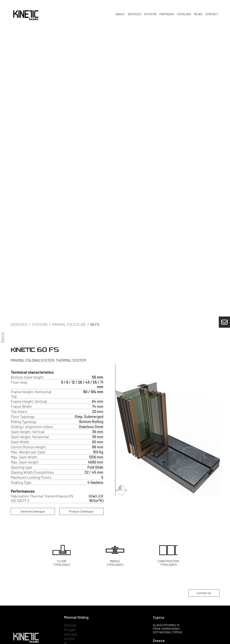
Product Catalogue (81, 511)
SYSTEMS (150, 14)
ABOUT (120, 14)
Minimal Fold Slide (69, 324)
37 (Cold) (70, 625)
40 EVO (69, 639)
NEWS (198, 14)
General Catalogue (33, 511)
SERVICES (134, 14)
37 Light (70, 630)
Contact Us (204, 593)
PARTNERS (167, 14)
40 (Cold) (70, 634)
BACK (3, 337)
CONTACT (212, 14)
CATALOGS (184, 14)
